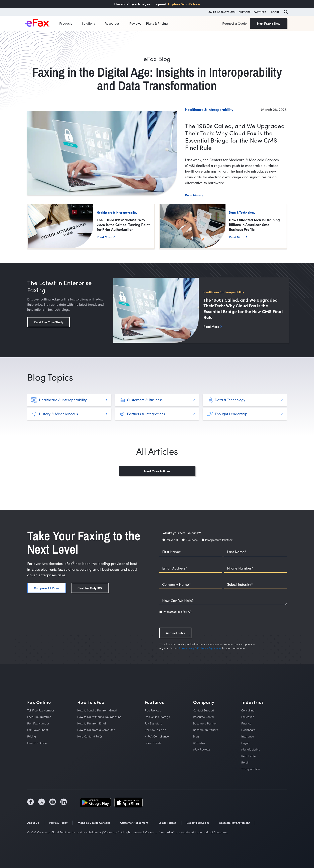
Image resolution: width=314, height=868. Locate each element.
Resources (112, 23)
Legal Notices (167, 823)
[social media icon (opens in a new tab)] (31, 802)
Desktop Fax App (155, 730)
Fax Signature (153, 723)
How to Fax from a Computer (96, 730)
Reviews (135, 23)
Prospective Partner (219, 540)
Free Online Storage (157, 717)
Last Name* (237, 552)
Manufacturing (251, 749)
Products (66, 23)
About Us (33, 823)
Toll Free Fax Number (41, 710)
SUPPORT (245, 12)
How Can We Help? (178, 601)
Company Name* (176, 584)
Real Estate (249, 756)
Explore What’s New (184, 4)
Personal (172, 540)
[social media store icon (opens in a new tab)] (95, 802)
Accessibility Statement (234, 823)
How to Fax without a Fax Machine (99, 717)
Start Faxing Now (268, 23)
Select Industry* (240, 584)
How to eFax (91, 702)
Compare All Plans (47, 588)
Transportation (251, 769)
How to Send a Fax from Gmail (97, 710)
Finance (246, 723)
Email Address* (175, 568)
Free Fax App (153, 710)
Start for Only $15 (90, 588)
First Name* (172, 552)
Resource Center (204, 717)
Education (248, 717)
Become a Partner (205, 723)
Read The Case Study (49, 322)
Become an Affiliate (206, 730)
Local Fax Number (39, 717)
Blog (196, 736)
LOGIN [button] (275, 12)
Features (154, 702)
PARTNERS (260, 12)
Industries (253, 702)
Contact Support (203, 710)
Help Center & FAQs (90, 736)
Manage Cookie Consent (94, 823)
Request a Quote (234, 23)
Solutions (88, 23)
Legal (245, 743)
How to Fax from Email (92, 723)
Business (192, 540)
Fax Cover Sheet (38, 730)
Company (204, 702)
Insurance (248, 736)
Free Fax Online (37, 743)
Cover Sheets (153, 743)
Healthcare (248, 730)
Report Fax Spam (198, 823)
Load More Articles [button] (157, 471)
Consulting (248, 710)
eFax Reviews (202, 749)
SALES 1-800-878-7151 (222, 12)
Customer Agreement (209, 648)
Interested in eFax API (178, 612)
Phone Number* (240, 568)
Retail (245, 762)
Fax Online (39, 702)
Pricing (32, 736)
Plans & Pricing (157, 23)
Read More (193, 195)
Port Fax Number (38, 723)
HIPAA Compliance (157, 736)
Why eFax (199, 743)
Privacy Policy (187, 648)
